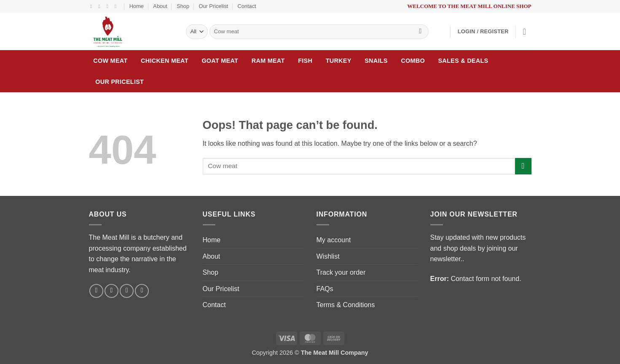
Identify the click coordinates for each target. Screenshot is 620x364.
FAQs (325, 289)
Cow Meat (110, 61)
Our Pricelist (213, 6)
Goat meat (220, 61)
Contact (247, 6)
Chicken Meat (165, 61)
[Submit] (420, 32)
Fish (305, 61)
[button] (483, 32)
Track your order (341, 272)
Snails (376, 61)
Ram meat (268, 61)
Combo (413, 61)
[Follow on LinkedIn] (117, 6)
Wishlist (328, 256)
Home (137, 6)
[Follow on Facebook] (93, 6)
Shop (183, 6)
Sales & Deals (463, 61)
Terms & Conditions (346, 305)
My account (334, 240)
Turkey (339, 61)
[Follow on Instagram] (101, 6)
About (160, 6)
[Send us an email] (109, 6)
